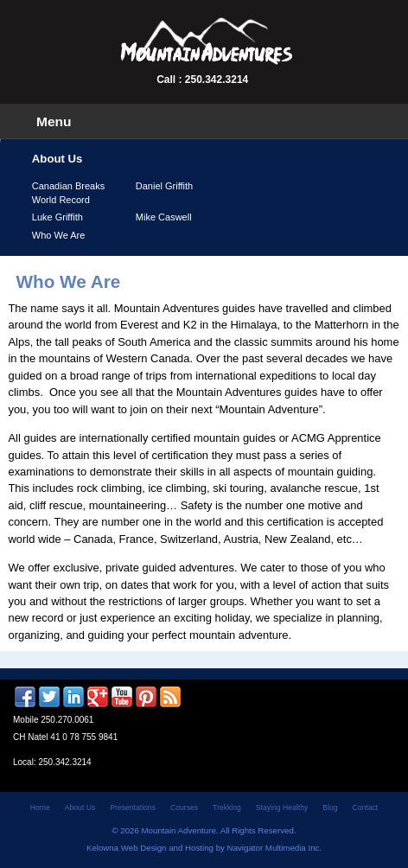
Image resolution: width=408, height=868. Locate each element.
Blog (330, 807)
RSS (170, 697)
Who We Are (59, 235)
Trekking (227, 807)
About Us (80, 807)
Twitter (49, 697)
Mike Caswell (164, 217)
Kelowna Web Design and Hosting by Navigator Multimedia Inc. (204, 848)
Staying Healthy (282, 807)
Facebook (25, 697)
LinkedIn (73, 697)
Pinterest (146, 697)
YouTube (122, 697)
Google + (98, 697)
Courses (184, 807)
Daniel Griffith (164, 186)
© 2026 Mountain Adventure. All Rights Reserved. (204, 830)
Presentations (133, 807)
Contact (366, 807)
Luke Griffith (57, 217)
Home (40, 807)
